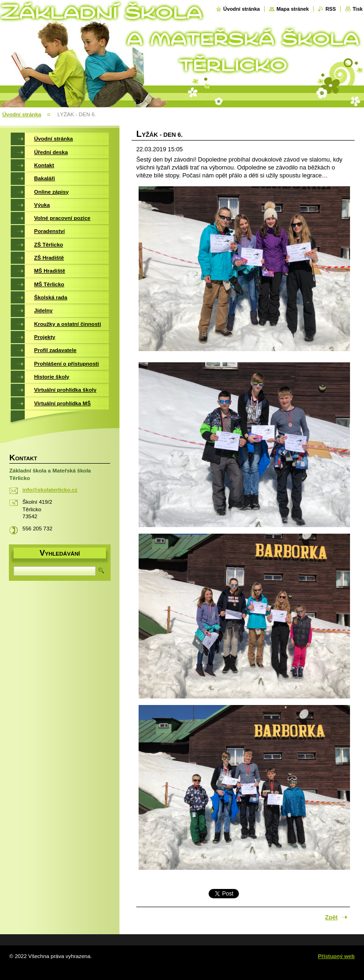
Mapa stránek (293, 9)
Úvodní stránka (241, 9)
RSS (330, 9)
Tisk (357, 9)
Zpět (332, 917)
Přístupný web (336, 956)
